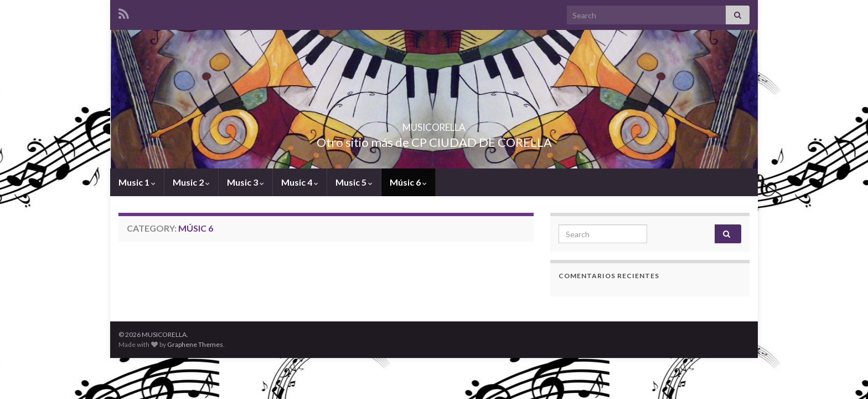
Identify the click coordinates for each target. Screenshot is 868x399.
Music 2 (191, 182)
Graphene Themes (195, 344)
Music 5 (354, 182)
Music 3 (246, 182)
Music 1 (137, 182)
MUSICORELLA (434, 124)
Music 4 (300, 182)
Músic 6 (408, 182)
